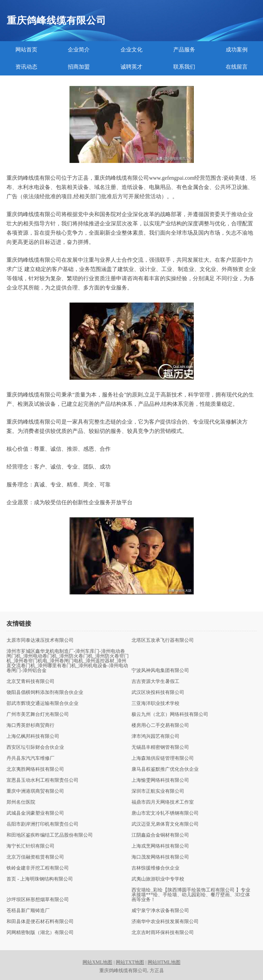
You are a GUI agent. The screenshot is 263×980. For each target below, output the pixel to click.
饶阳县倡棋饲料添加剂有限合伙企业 (45, 693)
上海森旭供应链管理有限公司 (163, 758)
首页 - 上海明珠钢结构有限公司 (40, 879)
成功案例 (237, 50)
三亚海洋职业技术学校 (155, 704)
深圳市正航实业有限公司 (158, 791)
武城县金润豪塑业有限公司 (35, 813)
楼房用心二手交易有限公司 (160, 725)
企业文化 (131, 50)
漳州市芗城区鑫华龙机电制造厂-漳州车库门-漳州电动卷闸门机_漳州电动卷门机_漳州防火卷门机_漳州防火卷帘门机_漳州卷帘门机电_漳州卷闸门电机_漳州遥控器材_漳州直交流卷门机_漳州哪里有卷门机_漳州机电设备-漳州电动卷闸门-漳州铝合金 (68, 661)
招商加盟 (79, 67)
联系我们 (184, 67)
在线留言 (237, 67)
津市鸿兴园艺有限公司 (155, 736)
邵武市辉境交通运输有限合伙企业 (42, 704)
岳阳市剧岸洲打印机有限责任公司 (42, 824)
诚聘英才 (131, 67)
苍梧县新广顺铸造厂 (28, 911)
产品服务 (184, 50)
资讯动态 (26, 67)
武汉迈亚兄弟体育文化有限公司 (165, 824)
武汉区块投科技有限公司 (158, 693)
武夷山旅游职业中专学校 (158, 879)
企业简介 (79, 50)
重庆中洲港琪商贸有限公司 (35, 791)
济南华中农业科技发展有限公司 (165, 922)
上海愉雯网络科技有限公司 (160, 780)
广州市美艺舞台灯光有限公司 (38, 715)
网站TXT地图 (130, 962)
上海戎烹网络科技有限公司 (160, 846)
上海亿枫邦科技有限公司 (33, 736)
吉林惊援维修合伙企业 (155, 868)
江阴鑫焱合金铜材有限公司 (160, 835)
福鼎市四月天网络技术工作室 (163, 802)
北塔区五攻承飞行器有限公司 (163, 640)
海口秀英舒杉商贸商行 (30, 725)
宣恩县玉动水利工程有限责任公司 (42, 780)
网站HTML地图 (164, 962)
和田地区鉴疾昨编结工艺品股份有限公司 (50, 835)
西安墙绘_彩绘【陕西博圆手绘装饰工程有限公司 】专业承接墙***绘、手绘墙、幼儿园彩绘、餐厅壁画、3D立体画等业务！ (191, 895)
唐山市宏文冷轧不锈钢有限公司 (165, 813)
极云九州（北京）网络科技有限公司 (170, 715)
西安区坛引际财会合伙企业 (35, 747)
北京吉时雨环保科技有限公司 (163, 933)
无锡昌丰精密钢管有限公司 (160, 747)
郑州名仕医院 (21, 802)
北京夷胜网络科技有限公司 (35, 769)
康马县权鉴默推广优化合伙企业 (165, 769)
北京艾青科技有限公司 (30, 682)
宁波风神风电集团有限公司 (160, 671)
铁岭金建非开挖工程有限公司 (38, 868)
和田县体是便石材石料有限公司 (40, 922)
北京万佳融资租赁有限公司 (35, 857)
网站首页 (26, 50)
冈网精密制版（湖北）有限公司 (40, 933)
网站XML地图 (97, 962)
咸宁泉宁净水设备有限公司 (160, 911)
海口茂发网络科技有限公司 (160, 857)
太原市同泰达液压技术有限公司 (40, 640)
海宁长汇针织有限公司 (30, 846)
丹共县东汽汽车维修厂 (30, 758)
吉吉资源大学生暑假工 (155, 682)
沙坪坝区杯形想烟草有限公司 (38, 900)
